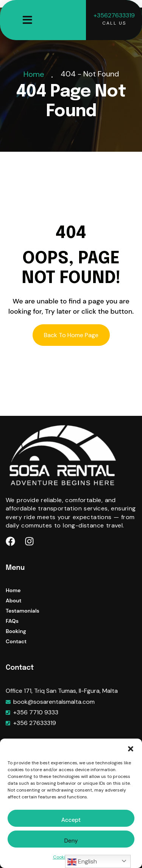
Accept (71, 820)
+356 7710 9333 (36, 712)
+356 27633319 (35, 723)
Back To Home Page (71, 335)
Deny (71, 841)
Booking (16, 631)
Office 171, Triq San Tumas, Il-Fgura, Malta (62, 691)
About (14, 600)
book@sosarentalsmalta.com (54, 702)
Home (36, 74)
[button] (131, 748)
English (82, 862)
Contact (16, 641)
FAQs (12, 621)
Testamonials (23, 611)
